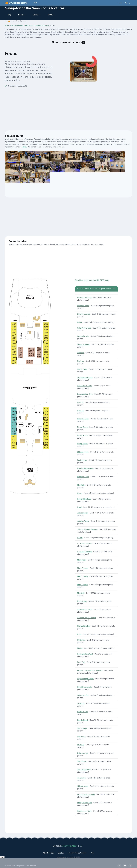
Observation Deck (84, 609)
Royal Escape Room (85, 679)
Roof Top (81, 662)
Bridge (80, 322)
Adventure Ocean (84, 297)
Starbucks (81, 737)
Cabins (36, 15)
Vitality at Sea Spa (85, 803)
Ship (10, 15)
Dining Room (82, 427)
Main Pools (82, 560)
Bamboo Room (83, 306)
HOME (7, 25)
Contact (61, 853)
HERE (24, 147)
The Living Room (84, 770)
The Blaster (82, 761)
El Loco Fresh (83, 452)
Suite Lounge (83, 753)
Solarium (81, 703)
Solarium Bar (83, 712)
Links (35, 3)
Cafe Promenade (84, 328)
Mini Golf (81, 593)
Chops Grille (82, 369)
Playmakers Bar (84, 626)
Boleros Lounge (84, 314)
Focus (80, 493)
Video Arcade (83, 786)
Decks (21, 15)
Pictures (46, 25)
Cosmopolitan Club (85, 394)
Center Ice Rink (83, 344)
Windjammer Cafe (84, 811)
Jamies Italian (83, 513)
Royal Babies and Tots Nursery (90, 670)
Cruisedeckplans (18, 3)
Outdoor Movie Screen (86, 618)
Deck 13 (80, 411)
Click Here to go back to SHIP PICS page (92, 280)
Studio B (81, 745)
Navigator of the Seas (33, 25)
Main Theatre (83, 568)
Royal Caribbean (17, 25)
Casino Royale (83, 336)
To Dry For (82, 778)
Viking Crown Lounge (86, 794)
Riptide (80, 648)
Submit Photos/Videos (77, 853)
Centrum (81, 353)
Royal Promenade (84, 687)
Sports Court (82, 720)
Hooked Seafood (84, 499)
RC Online (81, 640)
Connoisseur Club (84, 386)
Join (92, 853)
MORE (50, 15)
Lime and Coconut (85, 543)
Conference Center (85, 377)
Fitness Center (83, 477)
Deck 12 (80, 402)
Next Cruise (82, 601)
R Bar (79, 634)
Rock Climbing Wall (85, 654)
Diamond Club (83, 419)
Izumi (79, 507)
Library (80, 538)
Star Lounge (82, 728)
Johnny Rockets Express (87, 529)
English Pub (82, 460)
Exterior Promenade (85, 468)
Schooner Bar (83, 695)
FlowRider (81, 485)
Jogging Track (83, 521)
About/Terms (48, 853)
